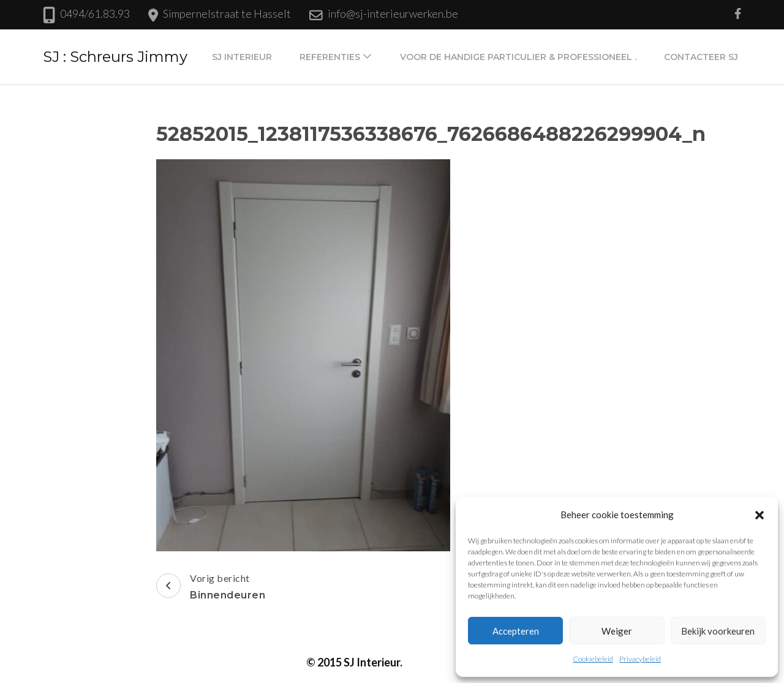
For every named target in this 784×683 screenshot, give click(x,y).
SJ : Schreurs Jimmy (115, 57)
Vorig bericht (211, 588)
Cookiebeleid (593, 659)
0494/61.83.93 (95, 13)
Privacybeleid (640, 659)
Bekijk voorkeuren (718, 631)
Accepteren (516, 631)
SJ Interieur (242, 57)
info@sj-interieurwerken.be (393, 13)
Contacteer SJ (701, 57)
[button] (759, 515)
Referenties (330, 57)
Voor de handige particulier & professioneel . (518, 57)
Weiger (617, 631)
